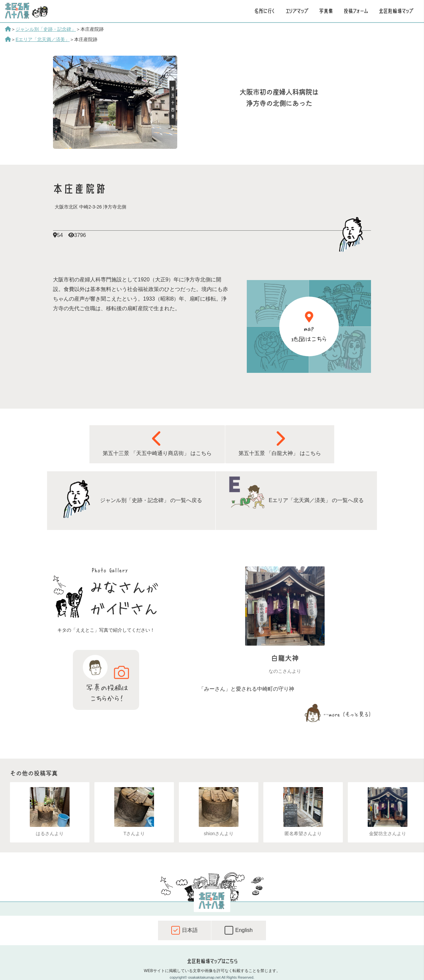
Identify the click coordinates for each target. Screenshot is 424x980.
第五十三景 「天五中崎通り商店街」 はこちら (157, 443)
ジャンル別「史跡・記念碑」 (46, 29)
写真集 (326, 11)
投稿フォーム (356, 11)
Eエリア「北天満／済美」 (43, 39)
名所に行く (265, 11)
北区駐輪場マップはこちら (212, 961)
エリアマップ (297, 11)
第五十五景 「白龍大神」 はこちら (280, 443)
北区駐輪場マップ (396, 11)
